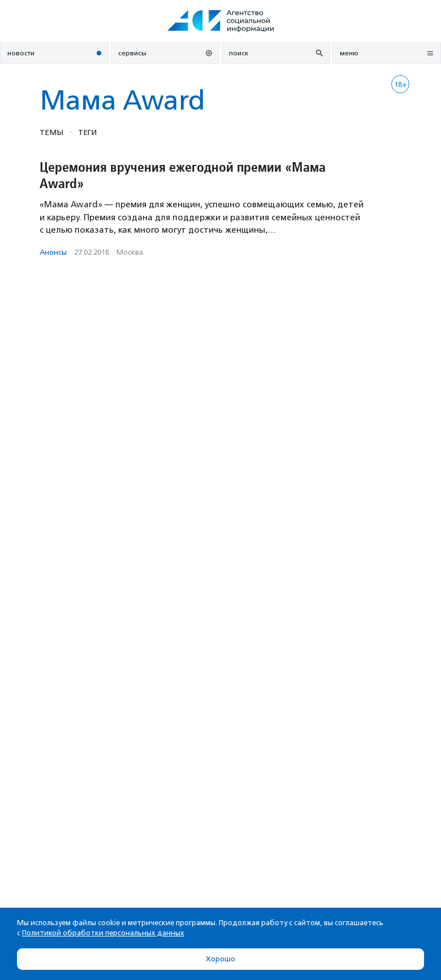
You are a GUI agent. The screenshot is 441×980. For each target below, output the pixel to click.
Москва (130, 252)
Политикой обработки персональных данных (103, 933)
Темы (51, 132)
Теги (87, 132)
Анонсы (53, 252)
